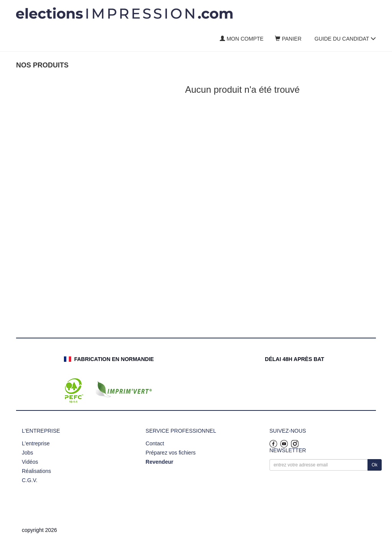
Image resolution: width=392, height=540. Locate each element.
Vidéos (30, 462)
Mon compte (242, 39)
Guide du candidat (345, 39)
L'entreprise (36, 443)
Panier (288, 39)
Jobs (28, 453)
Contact (155, 443)
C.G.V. (30, 480)
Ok (375, 465)
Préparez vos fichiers (171, 453)
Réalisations (36, 471)
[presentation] (328, 489)
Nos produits (42, 65)
